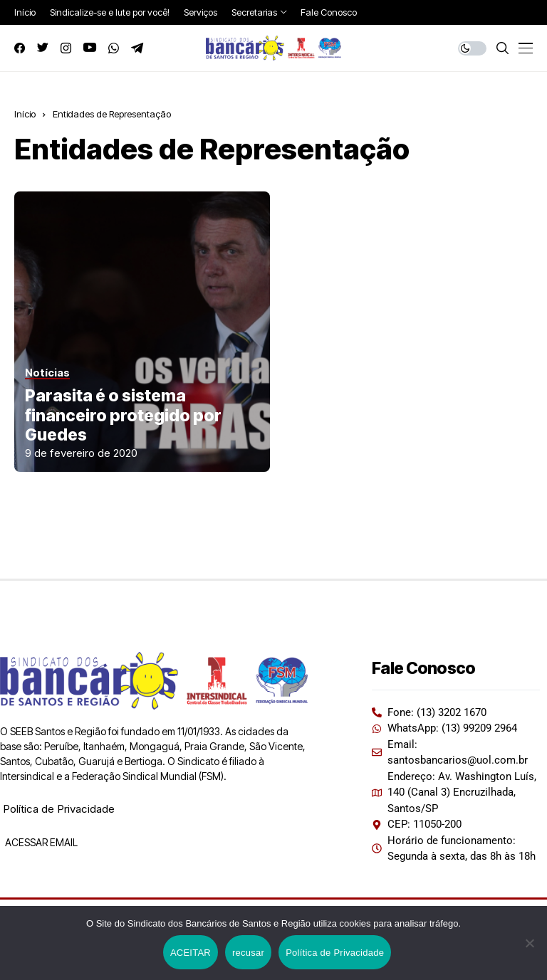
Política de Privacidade (59, 809)
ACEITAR (191, 953)
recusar (248, 953)
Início (25, 114)
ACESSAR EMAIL (40, 842)
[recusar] (529, 943)
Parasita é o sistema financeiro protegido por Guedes (123, 415)
